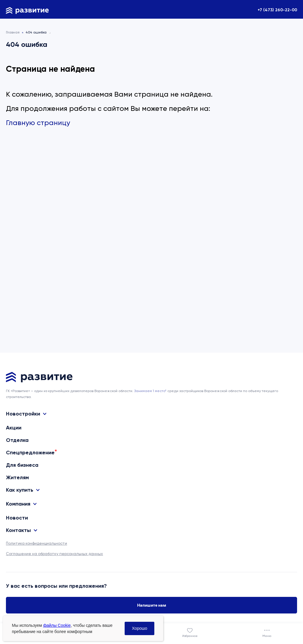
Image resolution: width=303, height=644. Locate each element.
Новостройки (23, 414)
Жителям (17, 477)
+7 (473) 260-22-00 (277, 10)
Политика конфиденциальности (37, 543)
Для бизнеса (22, 465)
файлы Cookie (57, 625)
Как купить (20, 490)
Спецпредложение (30, 453)
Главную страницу (38, 123)
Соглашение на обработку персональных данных (54, 554)
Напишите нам (152, 605)
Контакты (18, 530)
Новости (17, 518)
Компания (18, 504)
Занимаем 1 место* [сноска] (150, 391)
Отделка (17, 440)
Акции (14, 428)
